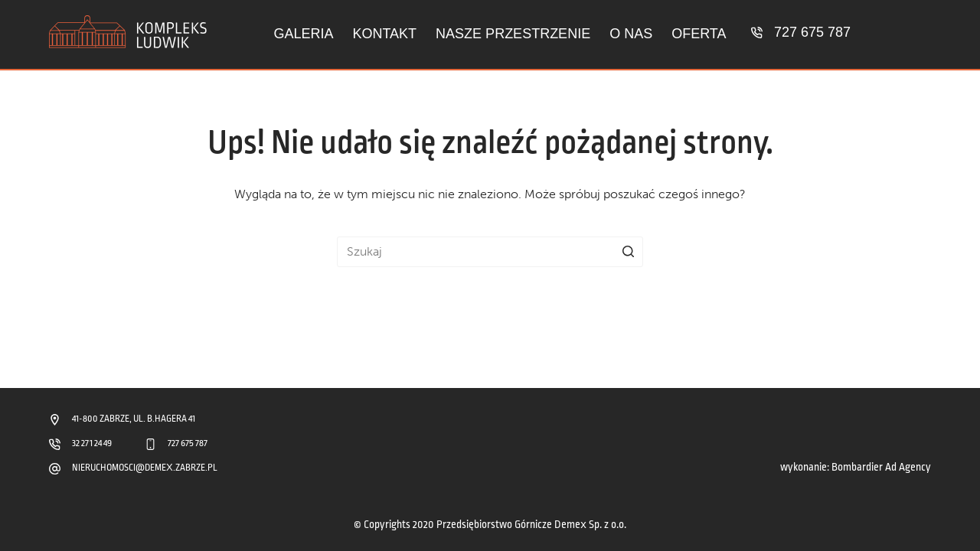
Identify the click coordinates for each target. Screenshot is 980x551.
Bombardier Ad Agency (881, 467)
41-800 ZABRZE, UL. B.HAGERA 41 (134, 419)
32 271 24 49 (92, 443)
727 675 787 (812, 32)
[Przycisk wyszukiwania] (628, 252)
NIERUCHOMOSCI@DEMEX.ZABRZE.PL (145, 468)
